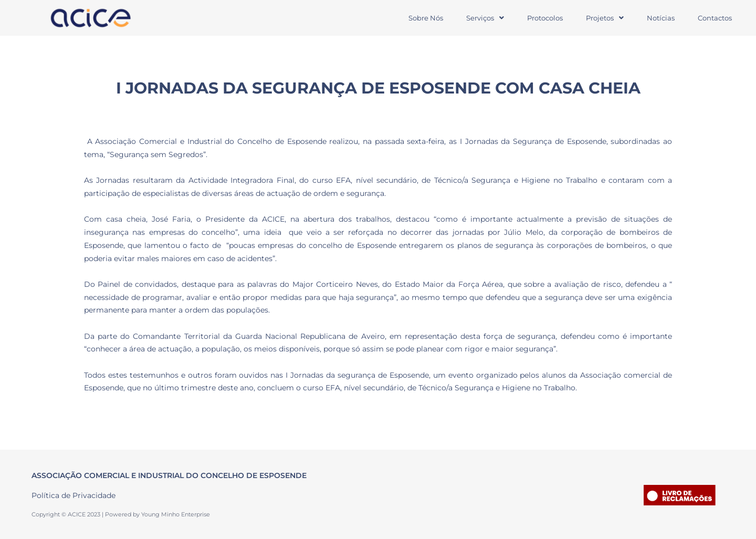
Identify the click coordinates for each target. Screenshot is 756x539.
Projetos (605, 18)
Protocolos (545, 18)
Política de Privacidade (73, 495)
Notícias (661, 18)
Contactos (715, 18)
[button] (485, 18)
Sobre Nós (426, 18)
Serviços (485, 18)
